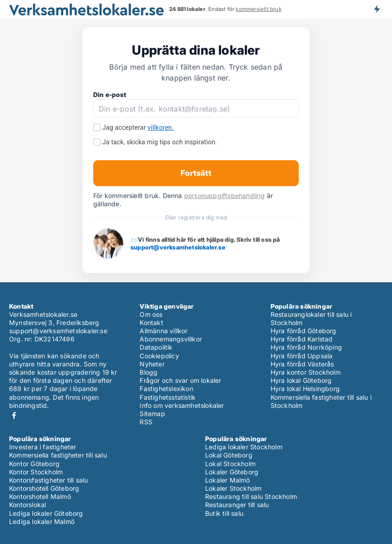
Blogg (148, 372)
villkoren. (161, 127)
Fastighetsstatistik (168, 397)
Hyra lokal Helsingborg (305, 389)
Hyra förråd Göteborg (304, 331)
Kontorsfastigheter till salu (49, 480)
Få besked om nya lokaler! (377, 9)
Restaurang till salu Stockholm (251, 496)
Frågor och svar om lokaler (180, 380)
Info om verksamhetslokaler (182, 405)
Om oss (151, 314)
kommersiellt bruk (258, 9)
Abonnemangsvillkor (171, 339)
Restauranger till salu (237, 505)
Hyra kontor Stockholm (306, 372)
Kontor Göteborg (34, 464)
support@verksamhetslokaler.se (178, 247)
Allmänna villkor (163, 331)
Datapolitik (156, 347)
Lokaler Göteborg (232, 472)
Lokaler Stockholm (233, 488)
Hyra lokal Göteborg (301, 380)
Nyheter (152, 364)
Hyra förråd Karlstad (302, 339)
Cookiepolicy (159, 356)
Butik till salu (224, 513)
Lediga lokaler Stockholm (244, 447)
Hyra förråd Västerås (302, 364)
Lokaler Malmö (228, 480)
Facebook (14, 415)
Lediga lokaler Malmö (42, 521)
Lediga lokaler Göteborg (46, 513)
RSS (146, 422)
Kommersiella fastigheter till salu (58, 455)
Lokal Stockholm (230, 464)
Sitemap (152, 414)
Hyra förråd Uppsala (302, 356)
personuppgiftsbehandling (225, 196)
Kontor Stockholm (36, 472)
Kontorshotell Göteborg (44, 488)
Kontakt (151, 323)
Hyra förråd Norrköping (306, 347)
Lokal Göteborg (229, 455)
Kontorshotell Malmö (40, 496)
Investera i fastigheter (43, 447)
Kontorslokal (28, 505)
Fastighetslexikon (166, 389)
